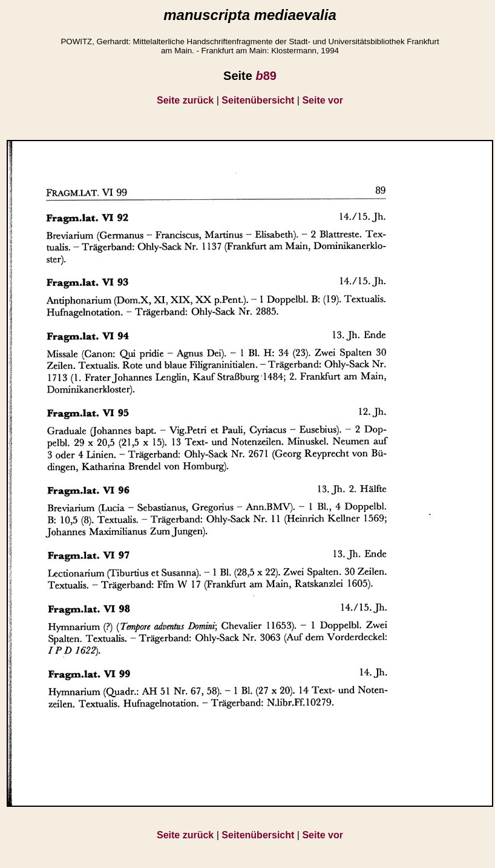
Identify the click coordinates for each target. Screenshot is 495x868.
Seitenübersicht (258, 100)
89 (266, 76)
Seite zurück (185, 100)
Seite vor (323, 100)
